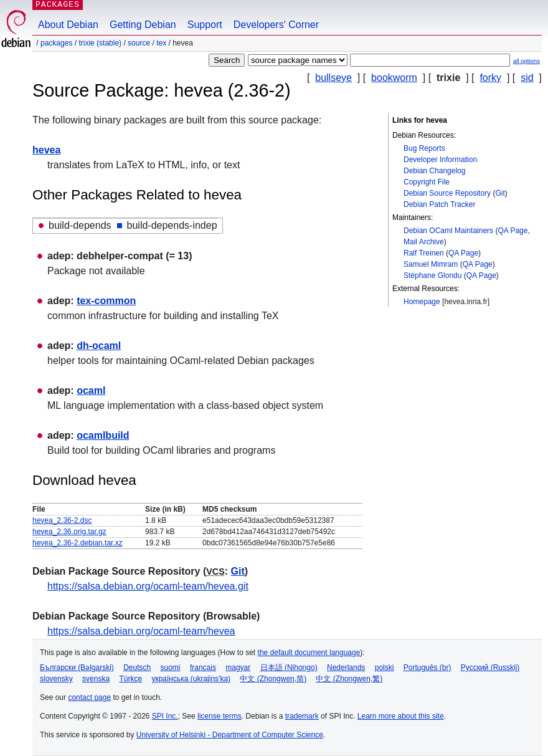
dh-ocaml (99, 346)
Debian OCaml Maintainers (448, 231)
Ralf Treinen (424, 253)
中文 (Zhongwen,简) (273, 679)
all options (527, 61)
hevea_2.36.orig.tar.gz (69, 532)
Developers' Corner (276, 25)
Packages (56, 43)
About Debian (68, 25)
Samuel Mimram (431, 264)
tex (161, 43)
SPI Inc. (165, 716)
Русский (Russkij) (490, 667)
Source (139, 43)
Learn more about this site (401, 716)
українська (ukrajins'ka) (191, 679)
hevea (46, 150)
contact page (89, 697)
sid (527, 78)
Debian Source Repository (447, 193)
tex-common (106, 301)
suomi (171, 667)
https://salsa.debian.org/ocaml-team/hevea (141, 631)
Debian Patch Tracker (439, 204)
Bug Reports (424, 148)
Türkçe (130, 679)
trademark (302, 716)
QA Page (513, 231)
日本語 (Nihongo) (289, 667)
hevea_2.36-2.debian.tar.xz (78, 543)
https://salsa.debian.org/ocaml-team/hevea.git (148, 586)
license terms (220, 716)
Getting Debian (143, 25)
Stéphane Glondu (432, 275)
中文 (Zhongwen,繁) (349, 679)
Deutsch (137, 667)
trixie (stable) (100, 43)
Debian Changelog (434, 171)
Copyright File (427, 182)
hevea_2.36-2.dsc (62, 520)
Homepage (422, 302)
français (203, 667)
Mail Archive (424, 242)
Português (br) (428, 667)
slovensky (56, 679)
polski (385, 667)
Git (500, 193)
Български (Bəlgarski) (77, 667)
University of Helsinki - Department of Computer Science (230, 735)
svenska (96, 679)
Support (205, 25)
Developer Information (440, 160)
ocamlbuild (103, 435)
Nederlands (346, 667)
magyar (238, 667)
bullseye (333, 78)
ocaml (91, 390)
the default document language (309, 653)
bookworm (394, 78)
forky (490, 78)
